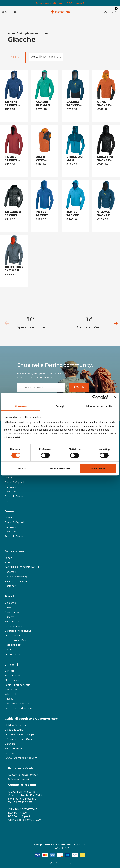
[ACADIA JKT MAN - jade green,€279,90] (45, 82)
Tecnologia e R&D (15, 639)
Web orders (12, 688)
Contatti (9, 670)
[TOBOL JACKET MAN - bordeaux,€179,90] (14, 137)
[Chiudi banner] (115, 397)
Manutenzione (13, 747)
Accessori (10, 571)
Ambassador (12, 611)
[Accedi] (106, 12)
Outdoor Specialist (16, 724)
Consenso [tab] (21, 406)
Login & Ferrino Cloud (17, 684)
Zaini (7, 561)
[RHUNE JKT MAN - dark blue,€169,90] (75, 137)
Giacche (9, 476)
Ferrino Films (12, 653)
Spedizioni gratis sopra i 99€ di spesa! (60, 3)
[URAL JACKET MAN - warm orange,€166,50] (106, 82)
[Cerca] (16, 12)
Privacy (9, 698)
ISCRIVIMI (81, 386)
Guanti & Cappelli (15, 481)
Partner (9, 616)
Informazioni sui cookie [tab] (99, 406)
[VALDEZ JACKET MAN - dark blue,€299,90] (75, 82)
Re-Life (9, 648)
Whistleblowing (14, 693)
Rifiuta (22, 468)
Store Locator (13, 679)
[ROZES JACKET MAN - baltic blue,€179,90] (45, 193)
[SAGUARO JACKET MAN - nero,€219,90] (14, 193)
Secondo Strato (14, 495)
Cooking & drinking (16, 575)
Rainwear (10, 490)
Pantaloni (10, 486)
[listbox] (46, 56)
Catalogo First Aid (19, 778)
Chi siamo (10, 602)
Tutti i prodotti (13, 634)
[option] (31, 322)
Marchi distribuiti (14, 620)
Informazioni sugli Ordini (19, 738)
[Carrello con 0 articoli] (114, 12)
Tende (8, 557)
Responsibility (13, 644)
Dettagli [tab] (60, 406)
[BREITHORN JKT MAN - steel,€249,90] (14, 248)
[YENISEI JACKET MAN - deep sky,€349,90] (75, 193)
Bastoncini (11, 585)
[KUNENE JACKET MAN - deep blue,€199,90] (14, 82)
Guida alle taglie (14, 729)
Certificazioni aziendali (18, 630)
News (8, 606)
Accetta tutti (98, 468)
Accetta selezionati (60, 468)
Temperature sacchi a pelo (21, 733)
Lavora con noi (13, 625)
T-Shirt (9, 500)
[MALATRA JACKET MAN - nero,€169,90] (106, 137)
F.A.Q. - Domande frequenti (21, 757)
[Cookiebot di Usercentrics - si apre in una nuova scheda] (95, 397)
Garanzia (10, 743)
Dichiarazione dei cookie (19, 707)
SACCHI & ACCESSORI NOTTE (22, 566)
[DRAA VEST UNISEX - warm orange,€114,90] (45, 137)
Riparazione (12, 752)
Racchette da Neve (16, 580)
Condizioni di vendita (17, 702)
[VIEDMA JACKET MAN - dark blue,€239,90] (106, 193)
